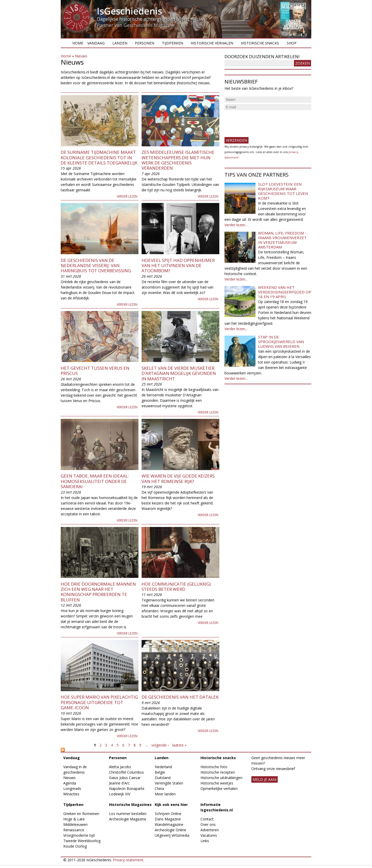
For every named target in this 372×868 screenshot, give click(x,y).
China (159, 788)
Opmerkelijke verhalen (219, 788)
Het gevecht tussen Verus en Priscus (95, 371)
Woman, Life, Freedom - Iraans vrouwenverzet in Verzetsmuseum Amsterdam (282, 240)
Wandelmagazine (169, 824)
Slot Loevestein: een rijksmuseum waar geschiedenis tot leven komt (283, 191)
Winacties (71, 794)
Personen (145, 43)
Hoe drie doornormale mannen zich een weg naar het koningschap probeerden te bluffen (98, 592)
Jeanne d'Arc (119, 783)
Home (78, 43)
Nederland (163, 767)
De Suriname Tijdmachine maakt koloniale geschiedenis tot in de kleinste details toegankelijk (99, 157)
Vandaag (96, 43)
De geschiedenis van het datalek (180, 697)
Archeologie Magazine (128, 819)
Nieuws (81, 56)
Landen (120, 43)
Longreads (72, 788)
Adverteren (210, 830)
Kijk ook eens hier (171, 805)
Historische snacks (260, 43)
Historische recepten (218, 772)
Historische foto (214, 767)
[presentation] (264, 122)
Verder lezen (127, 196)
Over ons (208, 824)
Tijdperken (173, 43)
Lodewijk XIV (120, 794)
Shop (292, 43)
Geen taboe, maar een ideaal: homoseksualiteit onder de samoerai (95, 481)
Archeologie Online (171, 830)
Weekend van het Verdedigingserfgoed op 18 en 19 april (285, 292)
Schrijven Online (168, 814)
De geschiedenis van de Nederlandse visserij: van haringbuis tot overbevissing (96, 266)
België (160, 772)
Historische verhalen (212, 43)
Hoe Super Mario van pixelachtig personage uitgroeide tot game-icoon (99, 702)
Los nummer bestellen (128, 814)
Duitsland (163, 778)
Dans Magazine (168, 819)
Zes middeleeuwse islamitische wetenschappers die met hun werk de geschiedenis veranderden (178, 160)
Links (205, 841)
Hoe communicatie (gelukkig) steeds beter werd (176, 587)
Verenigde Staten (169, 783)
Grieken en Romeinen (81, 814)
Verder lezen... (236, 225)
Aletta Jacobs (120, 767)
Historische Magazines (130, 805)
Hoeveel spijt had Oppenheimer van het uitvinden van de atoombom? (178, 266)
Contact (207, 819)
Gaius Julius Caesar (125, 778)
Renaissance (74, 830)
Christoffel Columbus (126, 772)
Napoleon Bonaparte (127, 788)
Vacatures (209, 835)
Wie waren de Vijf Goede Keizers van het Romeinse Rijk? (178, 478)
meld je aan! (265, 779)
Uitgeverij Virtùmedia (172, 835)
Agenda (70, 783)
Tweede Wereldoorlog (82, 841)
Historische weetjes (217, 783)
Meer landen (165, 794)
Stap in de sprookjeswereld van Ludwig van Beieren (281, 342)
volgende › (160, 745)
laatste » (179, 745)
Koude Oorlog (75, 846)
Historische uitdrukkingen (221, 778)
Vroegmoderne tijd (79, 835)
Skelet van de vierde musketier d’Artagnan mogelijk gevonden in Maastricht (179, 373)
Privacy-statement (128, 860)
